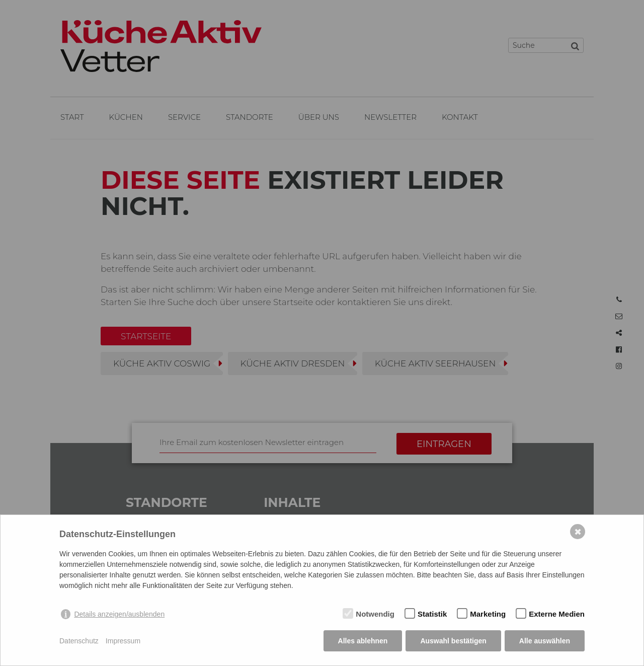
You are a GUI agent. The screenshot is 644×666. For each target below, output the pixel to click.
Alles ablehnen (363, 641)
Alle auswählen (545, 641)
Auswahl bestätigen (453, 641)
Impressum (123, 641)
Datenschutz (79, 641)
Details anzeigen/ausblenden (119, 614)
